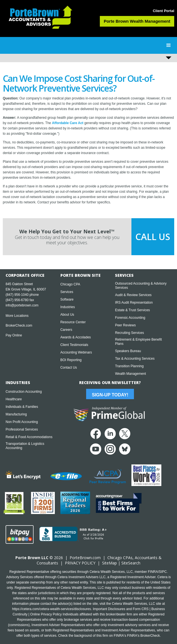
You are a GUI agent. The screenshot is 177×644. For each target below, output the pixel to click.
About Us (67, 315)
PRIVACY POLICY (80, 563)
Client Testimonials (74, 345)
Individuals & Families (22, 407)
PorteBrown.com (85, 558)
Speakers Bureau (128, 351)
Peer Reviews (125, 325)
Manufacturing (16, 414)
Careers (66, 330)
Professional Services (22, 429)
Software (67, 299)
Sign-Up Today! (110, 395)
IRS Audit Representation (134, 303)
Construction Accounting (24, 392)
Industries (68, 307)
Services (67, 292)
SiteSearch (131, 563)
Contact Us (69, 368)
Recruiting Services (129, 333)
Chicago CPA (70, 284)
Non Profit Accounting (22, 422)
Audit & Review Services (133, 295)
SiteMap (109, 563)
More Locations (17, 316)
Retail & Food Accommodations (29, 437)
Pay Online (14, 335)
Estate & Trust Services (132, 310)
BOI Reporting (71, 360)
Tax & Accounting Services (135, 359)
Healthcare (14, 399)
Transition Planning (129, 366)
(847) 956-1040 (17, 295)
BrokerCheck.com (19, 326)
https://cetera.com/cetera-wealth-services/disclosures (51, 609)
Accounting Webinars (76, 352)
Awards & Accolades (76, 337)
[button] (169, 45)
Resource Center (73, 322)
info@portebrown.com (22, 305)
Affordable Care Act (68, 123)
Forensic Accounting (130, 318)
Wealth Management (130, 374)
